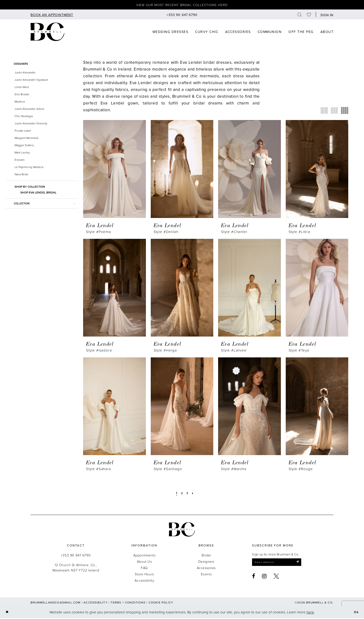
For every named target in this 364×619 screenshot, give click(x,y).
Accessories (206, 568)
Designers (206, 562)
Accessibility (144, 581)
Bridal (206, 556)
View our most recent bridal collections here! (182, 5)
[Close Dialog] (7, 613)
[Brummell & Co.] (182, 530)
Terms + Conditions (128, 603)
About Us (144, 562)
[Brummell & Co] (47, 32)
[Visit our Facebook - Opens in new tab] (254, 578)
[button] (326, 15)
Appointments (144, 556)
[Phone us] (182, 15)
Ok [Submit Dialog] (356, 613)
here (310, 613)
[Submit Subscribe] (302, 563)
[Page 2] (182, 494)
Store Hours (144, 575)
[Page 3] (188, 494)
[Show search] (300, 15)
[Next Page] (194, 494)
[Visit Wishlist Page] (309, 15)
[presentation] (115, 170)
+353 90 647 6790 (76, 556)
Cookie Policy (161, 603)
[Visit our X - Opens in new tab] (276, 578)
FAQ (144, 568)
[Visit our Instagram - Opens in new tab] (264, 578)
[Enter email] (279, 563)
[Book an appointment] (52, 15)
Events (206, 575)
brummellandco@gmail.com (56, 603)
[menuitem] (52, 15)
